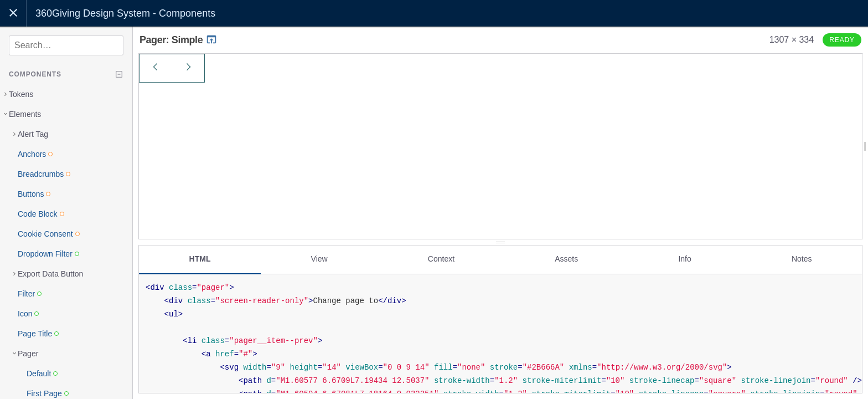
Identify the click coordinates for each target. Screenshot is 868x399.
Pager (28, 354)
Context (441, 259)
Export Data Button (50, 274)
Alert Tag (33, 134)
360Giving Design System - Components (125, 13)
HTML (200, 259)
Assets (566, 259)
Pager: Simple (179, 40)
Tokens (21, 94)
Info (684, 259)
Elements (25, 114)
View (319, 259)
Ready (842, 40)
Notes (802, 259)
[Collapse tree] (119, 74)
